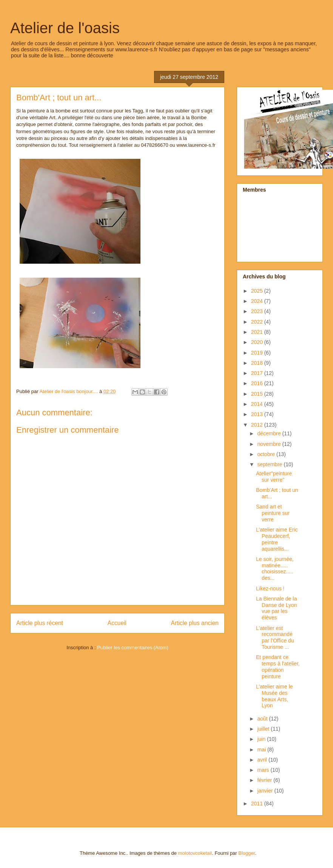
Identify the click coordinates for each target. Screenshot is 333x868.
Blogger (247, 853)
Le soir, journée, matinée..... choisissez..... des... (275, 568)
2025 (258, 291)
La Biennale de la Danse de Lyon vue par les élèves (277, 608)
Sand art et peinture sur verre (273, 513)
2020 (258, 342)
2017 (258, 373)
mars (264, 770)
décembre (270, 433)
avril (263, 760)
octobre (267, 454)
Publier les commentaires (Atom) (133, 648)
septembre (270, 464)
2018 (258, 363)
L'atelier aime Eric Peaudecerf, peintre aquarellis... (277, 539)
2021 (258, 332)
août (263, 719)
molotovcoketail (195, 853)
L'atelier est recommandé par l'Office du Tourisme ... (275, 638)
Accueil (117, 623)
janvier (266, 791)
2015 (258, 394)
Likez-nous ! (270, 588)
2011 (258, 803)
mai (262, 750)
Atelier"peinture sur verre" (274, 477)
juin (262, 739)
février (265, 780)
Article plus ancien (195, 623)
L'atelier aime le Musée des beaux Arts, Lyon (274, 696)
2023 (258, 311)
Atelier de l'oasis (65, 28)
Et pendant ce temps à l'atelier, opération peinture (278, 667)
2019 (258, 353)
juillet (264, 729)
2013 (258, 414)
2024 (258, 301)
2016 (258, 383)
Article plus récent (40, 623)
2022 (258, 322)
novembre (270, 444)
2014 (258, 404)
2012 (258, 425)
